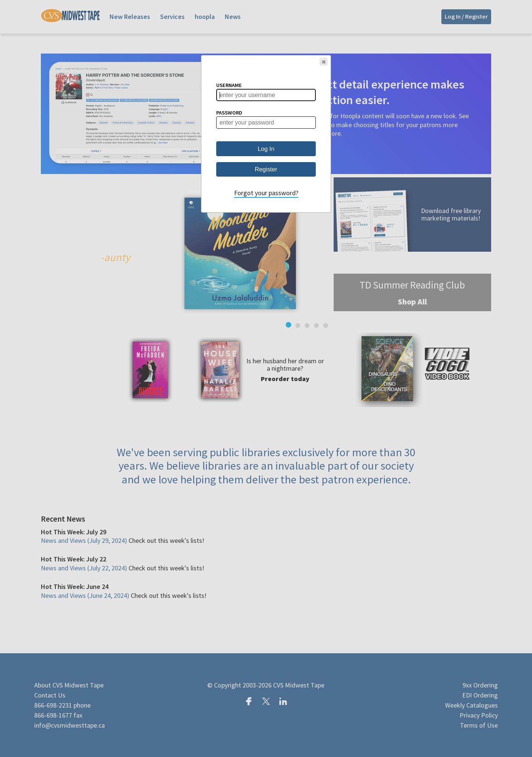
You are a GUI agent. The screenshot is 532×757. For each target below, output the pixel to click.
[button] (324, 62)
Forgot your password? (266, 193)
